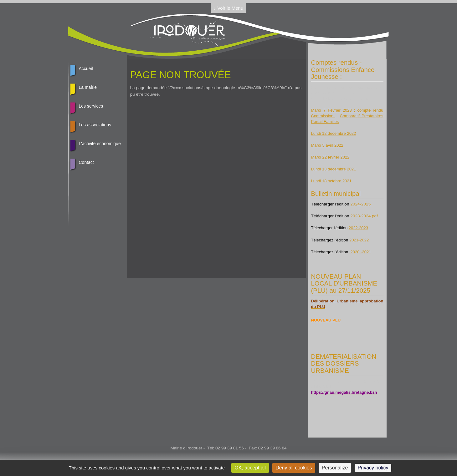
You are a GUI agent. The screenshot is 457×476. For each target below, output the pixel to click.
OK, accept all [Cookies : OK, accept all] (250, 468)
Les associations (95, 125)
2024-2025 (360, 204)
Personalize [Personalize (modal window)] (335, 468)
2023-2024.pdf (364, 216)
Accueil (86, 68)
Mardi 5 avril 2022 (327, 145)
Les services (91, 106)
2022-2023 (358, 228)
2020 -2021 (360, 252)
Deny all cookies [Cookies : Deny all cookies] (294, 468)
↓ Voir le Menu (229, 8)
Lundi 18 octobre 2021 (331, 181)
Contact (86, 162)
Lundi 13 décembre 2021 (334, 169)
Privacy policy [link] (373, 468)
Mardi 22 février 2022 (330, 157)
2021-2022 (359, 240)
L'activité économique (100, 144)
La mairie (88, 87)
